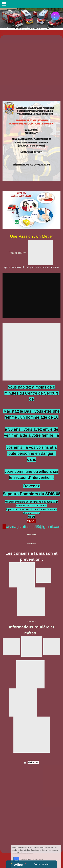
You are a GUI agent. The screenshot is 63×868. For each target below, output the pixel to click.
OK (16, 859)
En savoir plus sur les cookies (32, 859)
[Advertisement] (32, 68)
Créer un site (41, 864)
